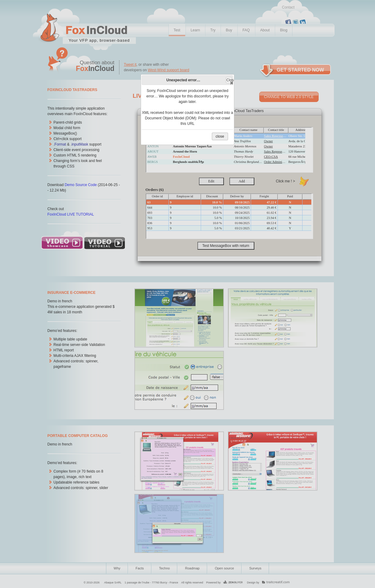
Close (229, 81)
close (220, 136)
